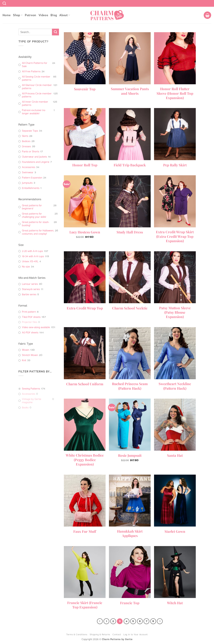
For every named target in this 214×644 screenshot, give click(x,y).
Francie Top (130, 603)
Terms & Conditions (77, 634)
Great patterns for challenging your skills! (34, 215)
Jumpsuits (27, 183)
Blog (54, 15)
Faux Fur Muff (85, 531)
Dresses (26, 146)
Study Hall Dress (130, 232)
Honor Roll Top (85, 165)
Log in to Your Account (136, 634)
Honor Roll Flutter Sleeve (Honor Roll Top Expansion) (175, 93)
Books (25, 408)
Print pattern (29, 312)
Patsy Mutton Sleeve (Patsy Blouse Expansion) (175, 312)
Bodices (26, 141)
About (65, 15)
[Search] (4, 3)
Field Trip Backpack (130, 165)
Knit (24, 360)
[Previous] (100, 621)
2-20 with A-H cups (32, 251)
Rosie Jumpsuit (130, 455)
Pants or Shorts (31, 152)
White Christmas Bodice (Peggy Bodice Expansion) (85, 460)
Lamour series (30, 284)
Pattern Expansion (32, 178)
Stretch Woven (30, 355)
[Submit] (55, 32)
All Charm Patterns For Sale (35, 65)
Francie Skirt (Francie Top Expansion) (85, 605)
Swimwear (28, 172)
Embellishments (31, 188)
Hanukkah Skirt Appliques (130, 533)
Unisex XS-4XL (30, 261)
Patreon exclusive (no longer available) (34, 112)
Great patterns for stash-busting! (36, 224)
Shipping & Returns (100, 634)
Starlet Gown (175, 531)
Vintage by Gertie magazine (32, 401)
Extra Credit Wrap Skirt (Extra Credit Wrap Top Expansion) (175, 236)
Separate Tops (30, 131)
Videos (43, 15)
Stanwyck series (31, 289)
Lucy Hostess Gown (85, 232)
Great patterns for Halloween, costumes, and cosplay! (38, 232)
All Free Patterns (31, 71)
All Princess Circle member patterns (37, 95)
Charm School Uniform (85, 384)
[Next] (160, 621)
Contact (117, 634)
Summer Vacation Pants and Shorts (130, 91)
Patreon (30, 15)
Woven (26, 350)
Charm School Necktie (130, 308)
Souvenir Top (85, 89)
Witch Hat (175, 603)
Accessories (29, 167)
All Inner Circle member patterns (35, 103)
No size (26, 267)
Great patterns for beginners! (32, 207)
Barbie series (29, 294)
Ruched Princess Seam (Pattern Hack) (130, 386)
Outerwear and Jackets (34, 157)
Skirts (25, 136)
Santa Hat (175, 455)
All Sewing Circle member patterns (36, 78)
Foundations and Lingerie (36, 162)
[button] (207, 15)
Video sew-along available (36, 327)
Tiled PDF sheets (31, 317)
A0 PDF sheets (30, 333)
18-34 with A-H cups (33, 256)
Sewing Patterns (31, 389)
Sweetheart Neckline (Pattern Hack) (175, 386)
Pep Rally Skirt (175, 165)
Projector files (30, 322)
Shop (18, 15)
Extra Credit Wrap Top (85, 308)
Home (7, 15)
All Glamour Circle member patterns (37, 87)
